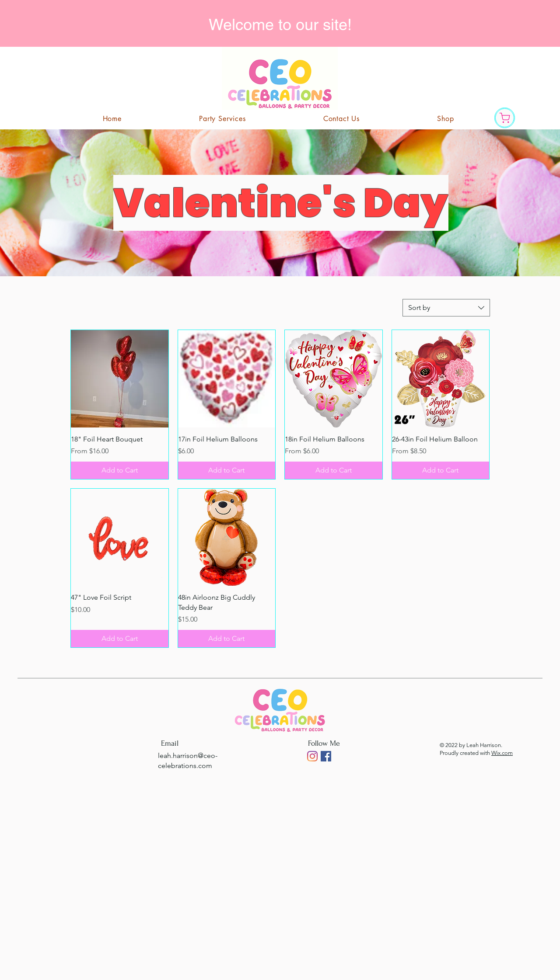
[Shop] (505, 118)
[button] (341, 119)
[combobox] (446, 308)
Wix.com (502, 753)
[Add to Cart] (120, 470)
